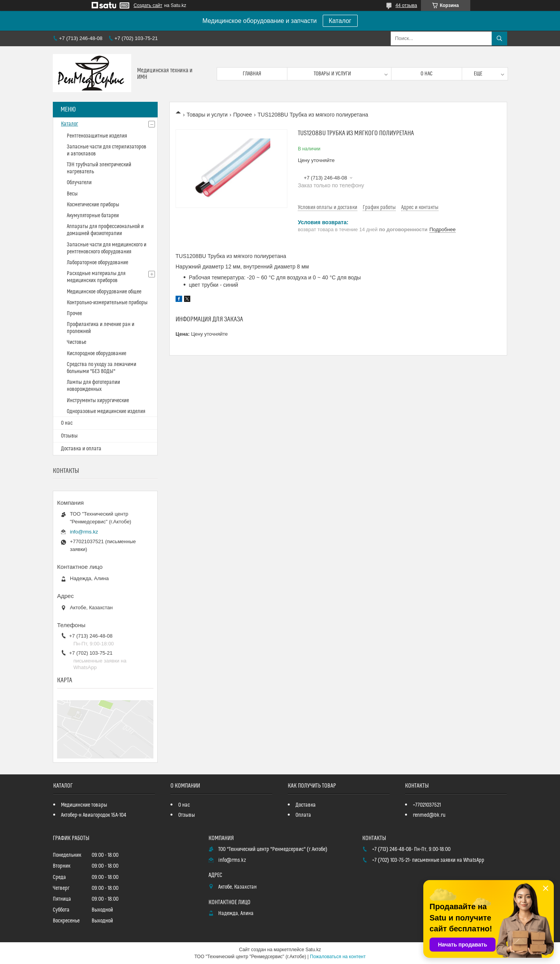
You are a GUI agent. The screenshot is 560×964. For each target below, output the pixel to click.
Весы (72, 194)
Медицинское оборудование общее (104, 292)
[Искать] (499, 38)
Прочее (243, 115)
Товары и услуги (332, 74)
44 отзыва (406, 5)
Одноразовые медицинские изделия (106, 411)
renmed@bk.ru (429, 815)
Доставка (306, 805)
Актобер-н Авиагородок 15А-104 (94, 815)
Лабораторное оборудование (97, 263)
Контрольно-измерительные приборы (107, 303)
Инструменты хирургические (98, 401)
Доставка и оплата (81, 449)
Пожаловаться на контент (338, 957)
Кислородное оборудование (97, 354)
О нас (427, 74)
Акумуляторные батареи (93, 216)
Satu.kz (313, 950)
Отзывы (69, 436)
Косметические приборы (93, 205)
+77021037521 (427, 805)
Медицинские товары (84, 805)
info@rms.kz (84, 532)
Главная (252, 74)
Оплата (303, 815)
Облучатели (79, 183)
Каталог (340, 21)
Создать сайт (148, 5)
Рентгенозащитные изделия (97, 136)
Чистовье (77, 342)
